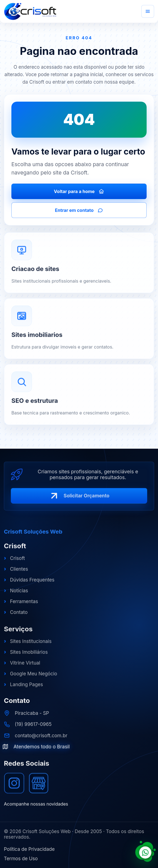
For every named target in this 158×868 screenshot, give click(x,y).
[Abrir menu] (148, 11)
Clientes (16, 572)
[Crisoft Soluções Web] (30, 11)
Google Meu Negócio (31, 677)
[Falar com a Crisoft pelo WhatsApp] (146, 852)
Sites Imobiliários (26, 656)
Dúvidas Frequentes (29, 583)
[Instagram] (14, 786)
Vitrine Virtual (22, 667)
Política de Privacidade (29, 849)
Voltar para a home (79, 191)
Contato (16, 615)
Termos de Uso (21, 859)
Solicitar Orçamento (79, 498)
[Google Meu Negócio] (39, 786)
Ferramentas (21, 605)
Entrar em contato (79, 210)
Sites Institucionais (28, 645)
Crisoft (14, 561)
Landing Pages (23, 688)
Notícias (16, 594)
